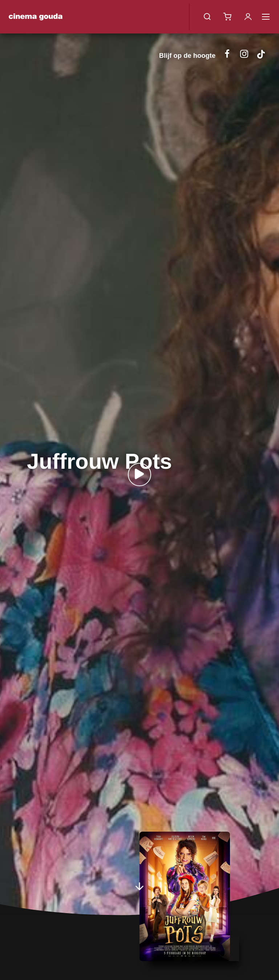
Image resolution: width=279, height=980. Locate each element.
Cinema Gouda (36, 17)
